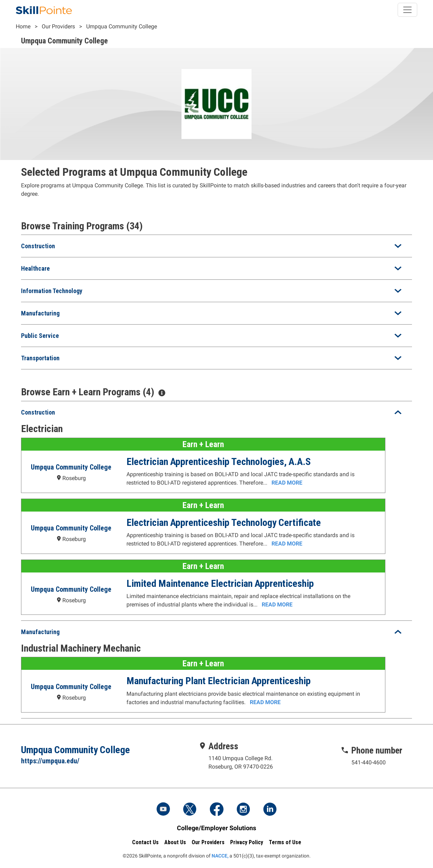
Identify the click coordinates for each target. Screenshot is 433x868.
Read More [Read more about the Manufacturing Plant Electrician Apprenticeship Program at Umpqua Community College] (265, 702)
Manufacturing (40, 313)
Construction (38, 246)
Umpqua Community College (122, 26)
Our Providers (58, 26)
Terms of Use (285, 842)
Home (23, 26)
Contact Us (145, 842)
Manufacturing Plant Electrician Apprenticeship (218, 681)
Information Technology (52, 291)
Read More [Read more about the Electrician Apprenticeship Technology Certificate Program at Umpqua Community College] (287, 544)
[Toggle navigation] (407, 10)
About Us (175, 842)
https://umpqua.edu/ (50, 761)
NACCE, (220, 856)
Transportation (40, 358)
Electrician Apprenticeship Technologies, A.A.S (218, 462)
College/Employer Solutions (216, 828)
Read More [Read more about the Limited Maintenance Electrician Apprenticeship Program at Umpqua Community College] (277, 605)
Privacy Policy (247, 842)
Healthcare (35, 268)
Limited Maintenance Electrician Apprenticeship (220, 584)
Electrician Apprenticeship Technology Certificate (223, 523)
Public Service (40, 336)
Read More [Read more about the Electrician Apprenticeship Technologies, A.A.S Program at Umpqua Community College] (287, 483)
